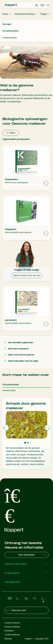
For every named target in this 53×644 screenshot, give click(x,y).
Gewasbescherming (24, 14)
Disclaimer (9, 631)
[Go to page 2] (28, 443)
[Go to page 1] (25, 443)
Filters (11, 133)
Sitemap (8, 639)
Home (5, 14)
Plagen (44, 14)
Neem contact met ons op (26, 275)
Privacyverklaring (12, 627)
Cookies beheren (12, 623)
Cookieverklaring (12, 635)
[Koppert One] (43, 5)
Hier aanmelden (33, 555)
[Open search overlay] (37, 5)
